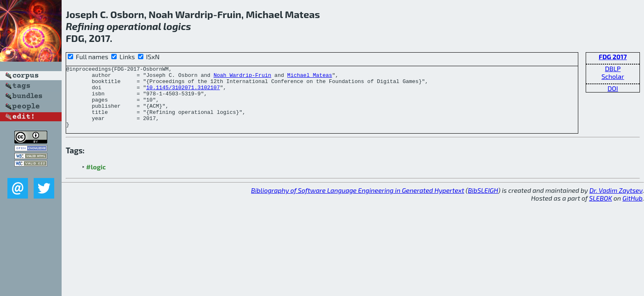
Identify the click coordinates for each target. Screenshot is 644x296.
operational (134, 26)
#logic (96, 179)
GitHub (633, 210)
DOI (613, 88)
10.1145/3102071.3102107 (183, 92)
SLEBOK (600, 210)
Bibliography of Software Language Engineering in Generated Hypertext (358, 202)
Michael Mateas (309, 77)
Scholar (613, 76)
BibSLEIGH (483, 202)
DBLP (613, 68)
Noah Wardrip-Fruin (242, 77)
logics (177, 26)
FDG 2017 (613, 57)
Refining (85, 26)
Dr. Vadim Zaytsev (616, 202)
